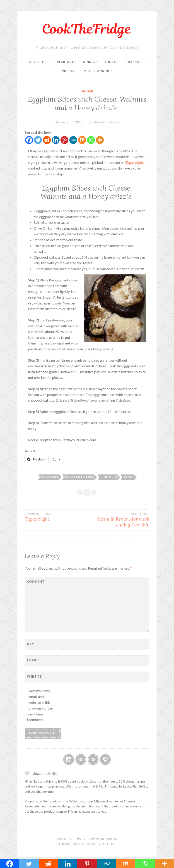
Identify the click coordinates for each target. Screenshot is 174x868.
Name (33, 644)
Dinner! (90, 62)
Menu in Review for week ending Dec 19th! (118, 520)
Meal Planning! (98, 71)
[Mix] (82, 140)
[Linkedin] (56, 140)
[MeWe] (73, 140)
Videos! (69, 71)
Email (33, 660)
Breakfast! (65, 62)
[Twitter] (38, 140)
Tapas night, (135, 162)
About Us (38, 62)
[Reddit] (47, 140)
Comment (37, 582)
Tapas (129, 477)
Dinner (87, 91)
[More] (100, 140)
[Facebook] (29, 140)
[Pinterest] (64, 140)
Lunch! (111, 62)
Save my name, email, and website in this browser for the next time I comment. (40, 705)
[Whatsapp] (91, 140)
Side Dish (109, 477)
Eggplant (50, 477)
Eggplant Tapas (80, 477)
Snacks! (133, 62)
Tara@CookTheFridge (104, 122)
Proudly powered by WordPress (87, 839)
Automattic (103, 844)
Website (34, 677)
